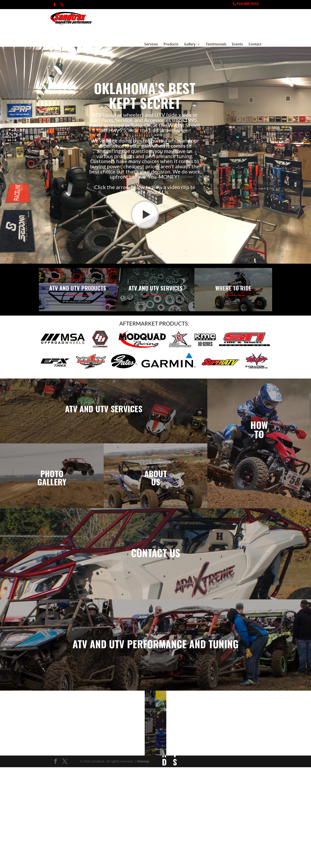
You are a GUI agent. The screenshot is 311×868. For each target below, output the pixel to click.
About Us (156, 463)
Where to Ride (233, 273)
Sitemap (143, 746)
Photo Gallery (52, 463)
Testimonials (216, 22)
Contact (255, 22)
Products (171, 22)
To (259, 419)
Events (237, 22)
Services (151, 22)
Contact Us (156, 538)
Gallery (190, 22)
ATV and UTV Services (155, 273)
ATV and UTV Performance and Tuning (155, 629)
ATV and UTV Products (78, 273)
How (259, 410)
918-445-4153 (248, 3)
